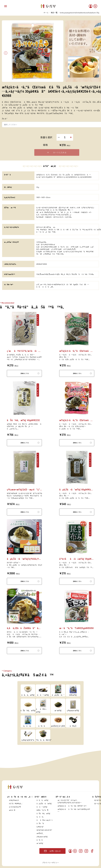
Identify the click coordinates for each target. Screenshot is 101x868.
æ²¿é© (12, 810)
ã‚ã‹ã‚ (41, 817)
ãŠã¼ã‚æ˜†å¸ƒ (43, 813)
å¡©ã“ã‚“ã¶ (43, 810)
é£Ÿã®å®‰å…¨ (16, 803)
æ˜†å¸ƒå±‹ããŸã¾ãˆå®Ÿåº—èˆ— (72, 806)
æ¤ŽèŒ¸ (40, 833)
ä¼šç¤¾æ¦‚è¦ (15, 800)
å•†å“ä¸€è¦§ (41, 797)
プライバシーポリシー (50, 863)
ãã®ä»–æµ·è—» (45, 820)
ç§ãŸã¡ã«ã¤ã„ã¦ (20, 797)
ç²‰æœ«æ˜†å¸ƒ (42, 837)
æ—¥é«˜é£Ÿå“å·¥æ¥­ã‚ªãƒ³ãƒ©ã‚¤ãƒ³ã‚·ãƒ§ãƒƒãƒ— (70, 801)
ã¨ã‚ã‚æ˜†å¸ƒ (42, 800)
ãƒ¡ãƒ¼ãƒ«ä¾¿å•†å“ (45, 830)
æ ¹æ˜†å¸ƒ (40, 843)
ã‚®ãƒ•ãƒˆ (40, 827)
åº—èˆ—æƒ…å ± (63, 797)
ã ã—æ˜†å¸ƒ (42, 807)
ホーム (46, 13)
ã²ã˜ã (41, 840)
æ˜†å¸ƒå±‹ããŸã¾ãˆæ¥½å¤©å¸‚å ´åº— (74, 810)
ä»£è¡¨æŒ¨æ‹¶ (15, 807)
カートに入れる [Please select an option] (57, 152)
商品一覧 (54, 13)
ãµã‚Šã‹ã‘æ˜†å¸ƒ (44, 803)
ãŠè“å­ (41, 823)
